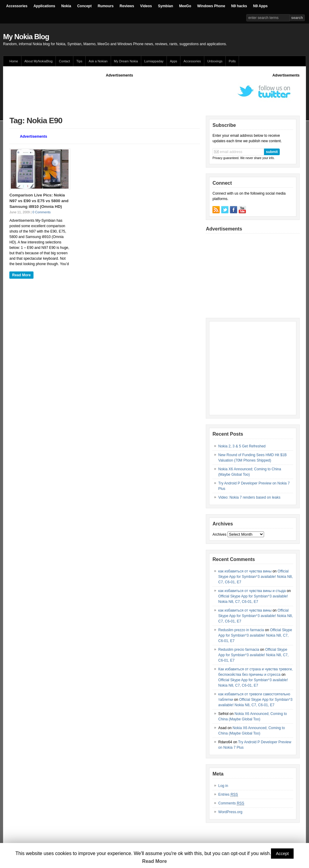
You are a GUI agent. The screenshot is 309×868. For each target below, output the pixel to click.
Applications (44, 6)
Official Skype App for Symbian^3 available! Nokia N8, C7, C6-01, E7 (255, 577)
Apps (174, 61)
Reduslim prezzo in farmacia (241, 630)
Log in (223, 786)
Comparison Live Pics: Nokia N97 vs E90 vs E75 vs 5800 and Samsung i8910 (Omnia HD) (39, 201)
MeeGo (185, 6)
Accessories (17, 6)
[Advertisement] (119, 92)
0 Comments (41, 212)
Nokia (66, 6)
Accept (282, 854)
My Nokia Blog (26, 37)
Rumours (106, 6)
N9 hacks (239, 6)
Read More (21, 275)
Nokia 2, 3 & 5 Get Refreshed (242, 446)
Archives (219, 534)
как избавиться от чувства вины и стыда (252, 591)
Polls (232, 61)
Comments (231, 803)
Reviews (127, 6)
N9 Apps (260, 6)
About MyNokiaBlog (39, 61)
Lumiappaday (154, 61)
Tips (79, 61)
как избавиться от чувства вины (245, 571)
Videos (146, 6)
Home (14, 61)
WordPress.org (230, 812)
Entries (228, 795)
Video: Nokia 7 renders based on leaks (249, 497)
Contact (64, 61)
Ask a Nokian (98, 61)
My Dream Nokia (126, 61)
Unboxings (215, 61)
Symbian (166, 6)
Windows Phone (211, 6)
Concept (84, 6)
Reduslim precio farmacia (239, 650)
